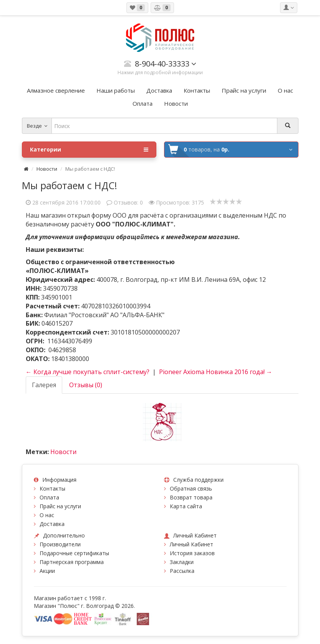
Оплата (49, 497)
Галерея (44, 385)
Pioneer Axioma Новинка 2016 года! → (216, 372)
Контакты (52, 488)
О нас (47, 515)
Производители (60, 544)
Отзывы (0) (86, 385)
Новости (47, 169)
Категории (89, 150)
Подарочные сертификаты (74, 553)
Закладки (182, 562)
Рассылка (182, 571)
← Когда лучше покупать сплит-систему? (88, 372)
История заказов (192, 553)
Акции (47, 571)
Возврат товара (191, 497)
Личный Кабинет (192, 544)
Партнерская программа (72, 562)
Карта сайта (186, 506)
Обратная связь (191, 488)
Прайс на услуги (60, 506)
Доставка (52, 524)
